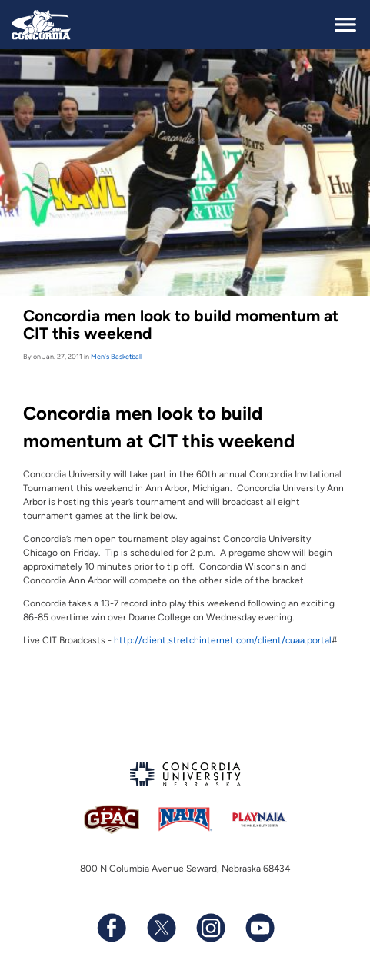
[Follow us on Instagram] (210, 928)
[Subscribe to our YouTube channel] (259, 928)
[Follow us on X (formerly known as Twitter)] (161, 928)
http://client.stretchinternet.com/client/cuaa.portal (223, 640)
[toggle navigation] (345, 25)
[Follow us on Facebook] (112, 928)
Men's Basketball (117, 356)
